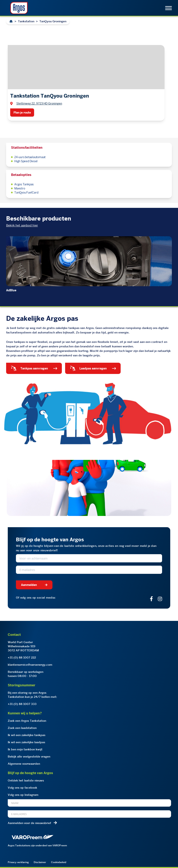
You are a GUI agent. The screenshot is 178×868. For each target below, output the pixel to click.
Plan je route (22, 113)
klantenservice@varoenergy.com (30, 665)
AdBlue (11, 290)
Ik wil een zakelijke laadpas (26, 742)
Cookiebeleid (59, 862)
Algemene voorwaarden (24, 764)
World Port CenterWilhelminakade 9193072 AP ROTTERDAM (23, 646)
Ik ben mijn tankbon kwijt (25, 749)
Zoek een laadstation (22, 728)
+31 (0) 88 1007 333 (22, 704)
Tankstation (26, 21)
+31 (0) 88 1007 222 (22, 657)
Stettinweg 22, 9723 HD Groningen (39, 104)
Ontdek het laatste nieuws (26, 780)
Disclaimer (40, 862)
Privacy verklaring (18, 862)
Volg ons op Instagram (23, 795)
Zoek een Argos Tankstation (27, 721)
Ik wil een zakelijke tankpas (27, 735)
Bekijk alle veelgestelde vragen (29, 757)
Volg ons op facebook (22, 788)
